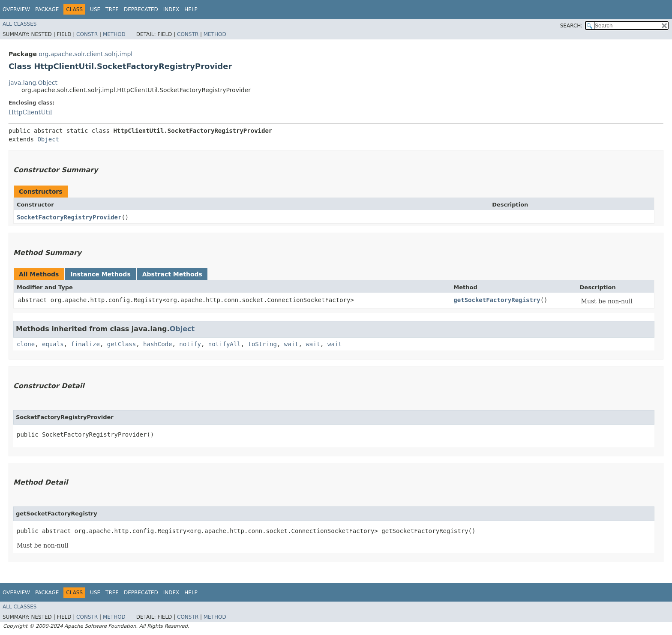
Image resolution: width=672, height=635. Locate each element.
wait (291, 344)
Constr (87, 34)
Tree (112, 9)
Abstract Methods (172, 274)
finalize (85, 344)
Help (191, 9)
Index (171, 9)
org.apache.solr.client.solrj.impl (85, 54)
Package (47, 9)
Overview (16, 9)
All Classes (19, 24)
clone (26, 344)
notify (190, 344)
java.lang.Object (33, 83)
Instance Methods (100, 274)
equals (53, 344)
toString (262, 344)
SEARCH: (571, 26)
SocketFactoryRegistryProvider (69, 217)
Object (48, 139)
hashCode (157, 344)
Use (95, 9)
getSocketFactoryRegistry (497, 300)
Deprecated (141, 9)
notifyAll (225, 344)
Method (114, 34)
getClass (121, 344)
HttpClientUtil (30, 112)
